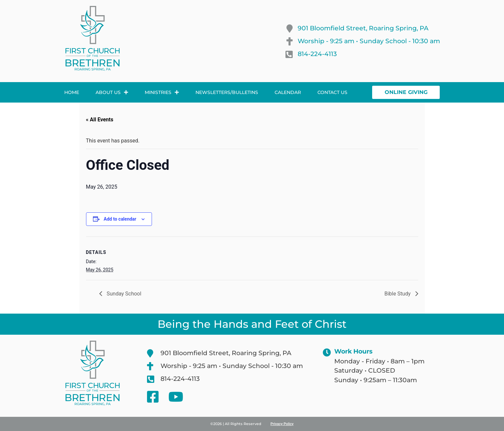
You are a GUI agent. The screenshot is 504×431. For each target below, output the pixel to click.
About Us (112, 92)
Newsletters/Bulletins (227, 92)
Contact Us (332, 92)
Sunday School (123, 294)
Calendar (288, 92)
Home (72, 92)
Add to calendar (120, 219)
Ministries (162, 92)
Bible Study (398, 294)
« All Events (100, 120)
